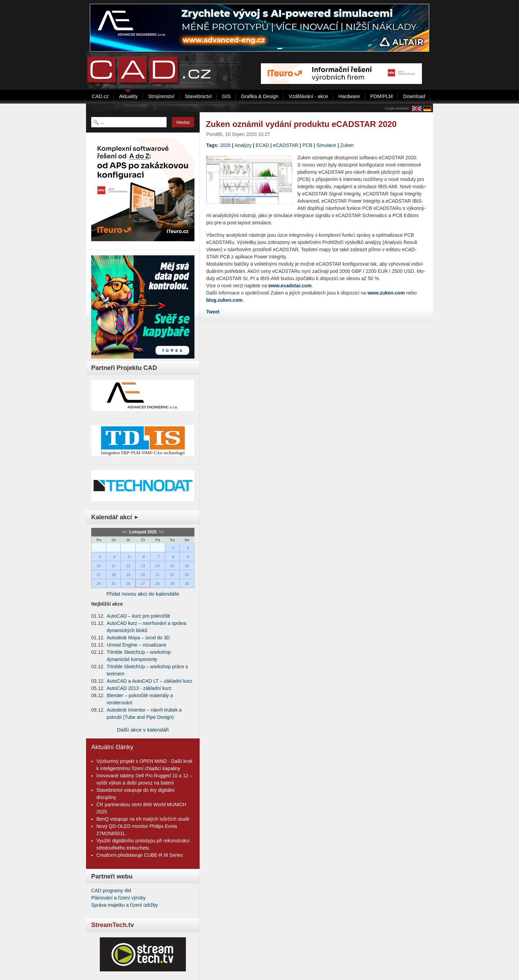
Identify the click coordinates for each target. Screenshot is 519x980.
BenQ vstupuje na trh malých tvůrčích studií (143, 819)
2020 (225, 145)
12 (128, 566)
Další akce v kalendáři (143, 730)
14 (158, 566)
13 (143, 566)
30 (187, 584)
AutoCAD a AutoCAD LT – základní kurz (150, 681)
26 (128, 584)
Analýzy (243, 145)
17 (99, 575)
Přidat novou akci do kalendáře (143, 594)
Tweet (213, 312)
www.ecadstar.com (290, 286)
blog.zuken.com (224, 300)
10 (99, 566)
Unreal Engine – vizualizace (136, 645)
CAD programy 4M (111, 891)
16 (187, 566)
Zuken (347, 145)
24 (99, 584)
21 (158, 575)
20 (143, 575)
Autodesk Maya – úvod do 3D (138, 638)
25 (113, 584)
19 (128, 575)
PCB (308, 145)
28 (158, 584)
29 (172, 584)
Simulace (326, 145)
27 (143, 584)
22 (172, 575)
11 (113, 566)
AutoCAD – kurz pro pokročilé (138, 616)
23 (187, 575)
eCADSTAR (286, 145)
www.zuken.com (386, 293)
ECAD (262, 145)
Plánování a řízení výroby (118, 898)
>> (161, 532)
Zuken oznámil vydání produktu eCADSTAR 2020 (301, 124)
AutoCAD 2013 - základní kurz (139, 688)
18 (113, 575)
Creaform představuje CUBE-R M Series (140, 855)
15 (172, 566)
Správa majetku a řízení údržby (125, 905)
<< (125, 532)
